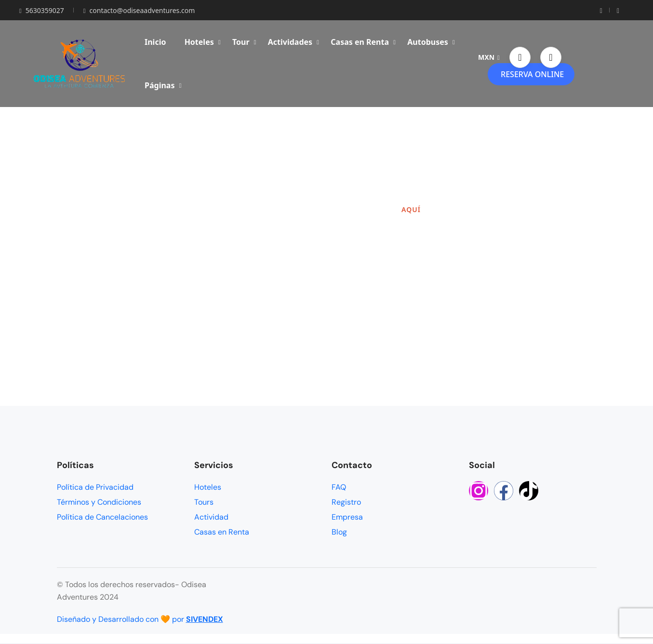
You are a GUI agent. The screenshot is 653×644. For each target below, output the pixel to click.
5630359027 (42, 10)
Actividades (293, 42)
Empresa (347, 517)
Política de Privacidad (95, 487)
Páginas (163, 85)
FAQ (339, 487)
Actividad (211, 517)
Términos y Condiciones (99, 502)
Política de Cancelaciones (102, 517)
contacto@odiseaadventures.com (139, 10)
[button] (520, 57)
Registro (346, 502)
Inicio (155, 42)
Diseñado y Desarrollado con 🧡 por (140, 619)
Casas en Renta (363, 42)
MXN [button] (489, 57)
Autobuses (431, 42)
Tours (204, 502)
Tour (244, 42)
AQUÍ (411, 209)
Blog (339, 532)
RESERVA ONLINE (532, 74)
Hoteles (203, 42)
